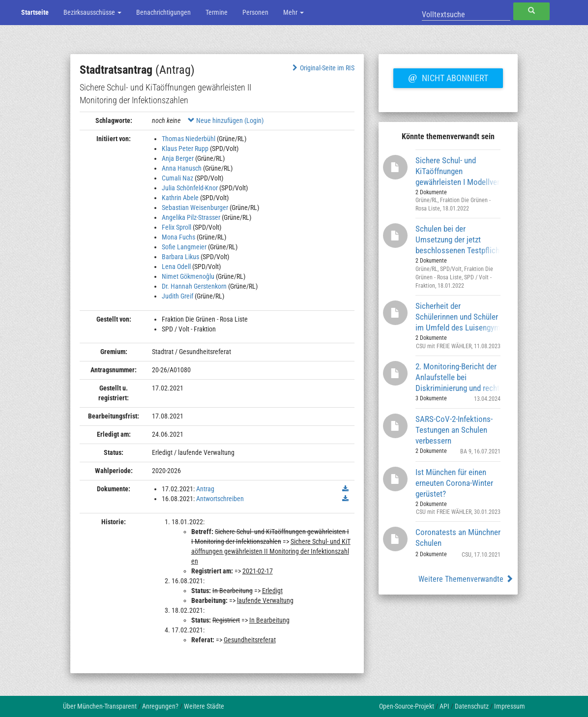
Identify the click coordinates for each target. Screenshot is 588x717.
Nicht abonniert (448, 77)
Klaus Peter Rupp (185, 149)
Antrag (205, 489)
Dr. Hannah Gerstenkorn (194, 286)
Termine (217, 12)
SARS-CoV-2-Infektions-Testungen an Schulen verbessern (454, 430)
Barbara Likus (180, 257)
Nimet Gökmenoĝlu (188, 276)
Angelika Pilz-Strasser (191, 217)
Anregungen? (160, 706)
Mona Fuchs (178, 237)
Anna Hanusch (182, 168)
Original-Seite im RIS (322, 68)
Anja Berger (178, 158)
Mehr (294, 12)
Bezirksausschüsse (92, 12)
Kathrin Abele (180, 198)
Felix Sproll (176, 227)
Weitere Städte (204, 706)
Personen (255, 12)
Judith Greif (177, 296)
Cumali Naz (177, 178)
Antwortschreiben (220, 499)
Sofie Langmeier (184, 247)
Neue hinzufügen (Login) (226, 120)
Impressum (510, 706)
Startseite (35, 12)
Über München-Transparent (100, 706)
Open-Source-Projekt (407, 706)
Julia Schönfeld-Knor (190, 188)
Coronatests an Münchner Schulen (458, 538)
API (444, 706)
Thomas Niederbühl (189, 139)
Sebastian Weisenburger (195, 208)
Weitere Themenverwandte (466, 579)
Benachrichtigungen (163, 12)
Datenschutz (472, 706)
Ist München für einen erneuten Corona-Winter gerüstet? (454, 483)
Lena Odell (176, 267)
